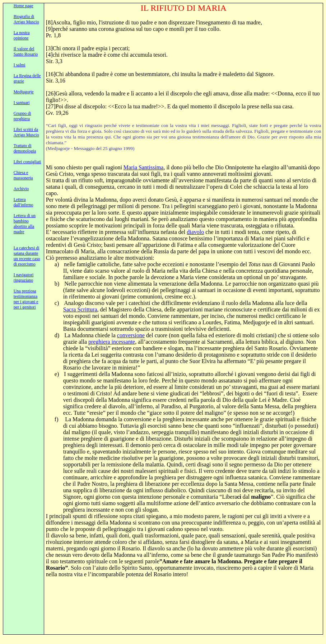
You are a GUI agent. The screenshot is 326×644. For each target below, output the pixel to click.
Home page (24, 6)
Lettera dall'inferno (24, 202)
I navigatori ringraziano (24, 278)
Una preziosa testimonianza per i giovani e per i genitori (26, 299)
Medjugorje (24, 92)
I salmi (20, 65)
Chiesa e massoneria (23, 175)
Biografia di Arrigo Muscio (26, 19)
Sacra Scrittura (80, 309)
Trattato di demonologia (25, 148)
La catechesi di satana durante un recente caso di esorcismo (27, 256)
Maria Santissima (144, 167)
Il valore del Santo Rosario (26, 51)
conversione (131, 335)
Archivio (21, 189)
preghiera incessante (112, 342)
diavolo (195, 232)
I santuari (22, 103)
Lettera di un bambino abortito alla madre (25, 224)
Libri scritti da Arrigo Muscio (26, 132)
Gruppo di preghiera (22, 116)
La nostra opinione (22, 35)
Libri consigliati (27, 162)
